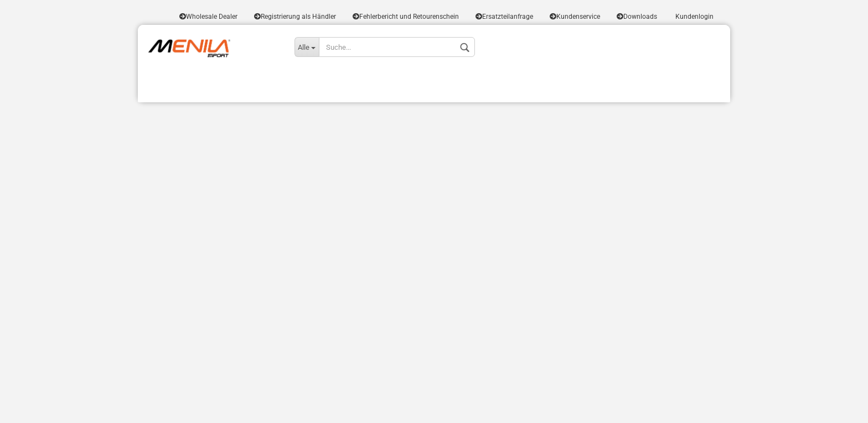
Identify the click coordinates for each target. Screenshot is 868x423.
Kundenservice (575, 17)
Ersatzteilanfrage (504, 17)
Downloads (637, 17)
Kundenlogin (694, 17)
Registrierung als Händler (295, 17)
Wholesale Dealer (208, 17)
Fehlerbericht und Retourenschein (406, 17)
